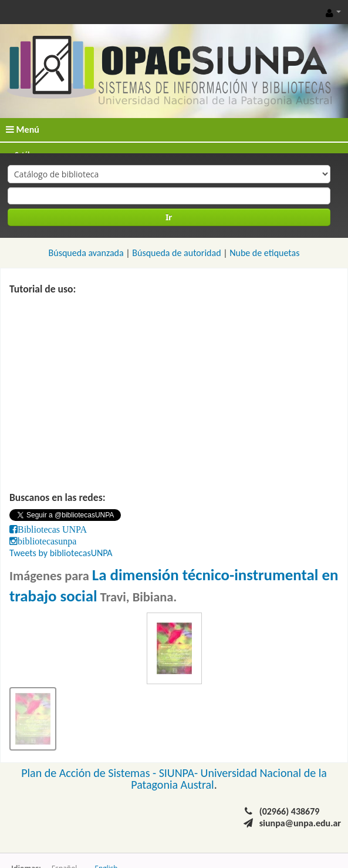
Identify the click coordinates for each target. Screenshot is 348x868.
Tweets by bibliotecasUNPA (61, 553)
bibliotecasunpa (47, 541)
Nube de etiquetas (264, 253)
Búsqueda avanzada (86, 253)
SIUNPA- (180, 773)
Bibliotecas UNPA (52, 529)
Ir (169, 217)
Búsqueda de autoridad (176, 253)
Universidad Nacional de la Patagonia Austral (229, 779)
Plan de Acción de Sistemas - (90, 773)
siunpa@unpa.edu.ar (300, 823)
